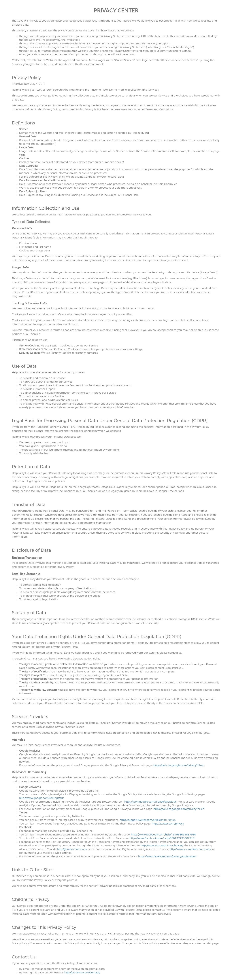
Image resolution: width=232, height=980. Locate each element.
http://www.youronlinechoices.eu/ (190, 849)
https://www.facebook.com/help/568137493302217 (162, 838)
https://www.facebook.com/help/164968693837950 (163, 835)
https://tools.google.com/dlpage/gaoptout (150, 802)
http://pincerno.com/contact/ (82, 973)
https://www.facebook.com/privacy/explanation (167, 857)
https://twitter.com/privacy (168, 824)
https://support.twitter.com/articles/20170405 (148, 820)
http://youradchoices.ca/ (72, 849)
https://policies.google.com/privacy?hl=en (179, 765)
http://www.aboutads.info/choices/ (162, 846)
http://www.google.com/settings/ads (42, 798)
